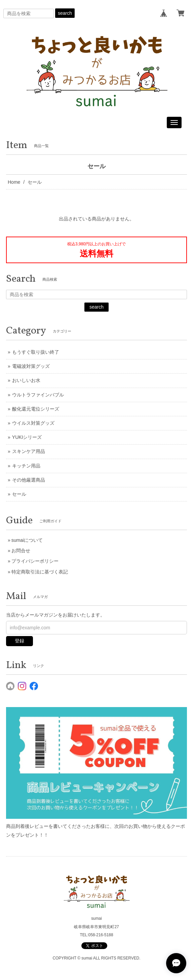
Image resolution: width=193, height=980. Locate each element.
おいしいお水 (26, 380)
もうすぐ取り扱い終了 (36, 352)
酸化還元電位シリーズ (36, 409)
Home (14, 182)
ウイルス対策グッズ (33, 423)
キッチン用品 (26, 466)
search (65, 13)
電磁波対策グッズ (31, 366)
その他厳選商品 (29, 480)
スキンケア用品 (29, 451)
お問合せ (21, 551)
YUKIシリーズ (27, 437)
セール (19, 494)
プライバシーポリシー (35, 561)
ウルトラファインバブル (38, 395)
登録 (20, 641)
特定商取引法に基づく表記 (40, 572)
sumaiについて (27, 540)
